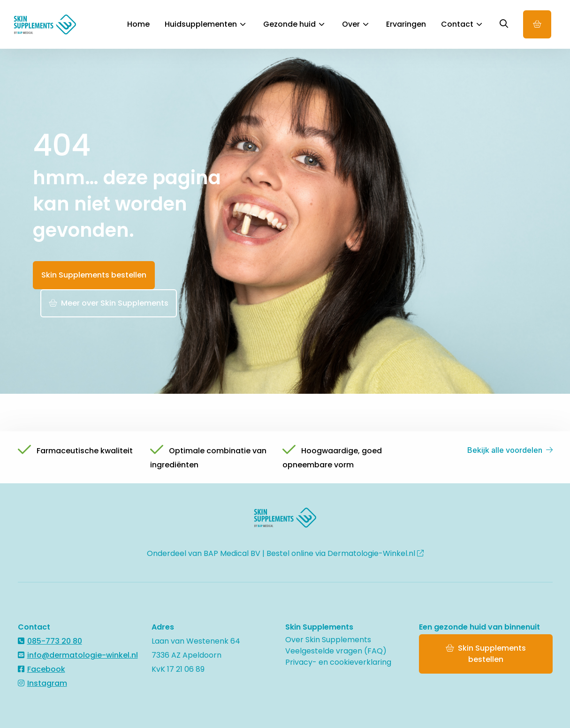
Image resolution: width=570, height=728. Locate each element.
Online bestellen (537, 24)
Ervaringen (406, 24)
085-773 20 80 (50, 641)
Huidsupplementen (205, 24)
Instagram (42, 683)
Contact (461, 24)
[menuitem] (138, 24)
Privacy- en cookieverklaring (338, 662)
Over (355, 24)
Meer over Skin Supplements (109, 303)
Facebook (42, 669)
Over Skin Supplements (328, 640)
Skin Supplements (53, 24)
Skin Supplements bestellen (94, 275)
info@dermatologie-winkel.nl (78, 655)
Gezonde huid (294, 24)
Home (138, 24)
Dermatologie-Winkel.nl (376, 553)
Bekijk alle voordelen (510, 450)
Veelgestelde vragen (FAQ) (336, 651)
